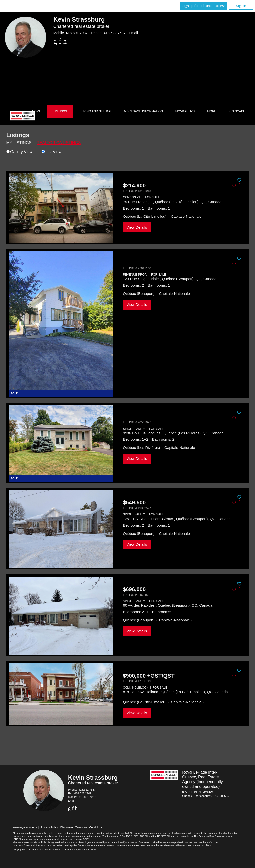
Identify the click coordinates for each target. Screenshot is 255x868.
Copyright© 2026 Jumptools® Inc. (31, 849)
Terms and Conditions (89, 827)
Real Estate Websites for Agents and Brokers (72, 849)
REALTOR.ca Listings (59, 143)
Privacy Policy (49, 827)
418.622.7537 (115, 33)
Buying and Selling (96, 111)
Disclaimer (67, 827)
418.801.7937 (77, 33)
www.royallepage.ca (25, 827)
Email (133, 33)
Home (37, 111)
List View (51, 152)
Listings (60, 111)
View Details (137, 227)
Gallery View (20, 152)
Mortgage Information (143, 111)
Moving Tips (185, 111)
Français (236, 111)
